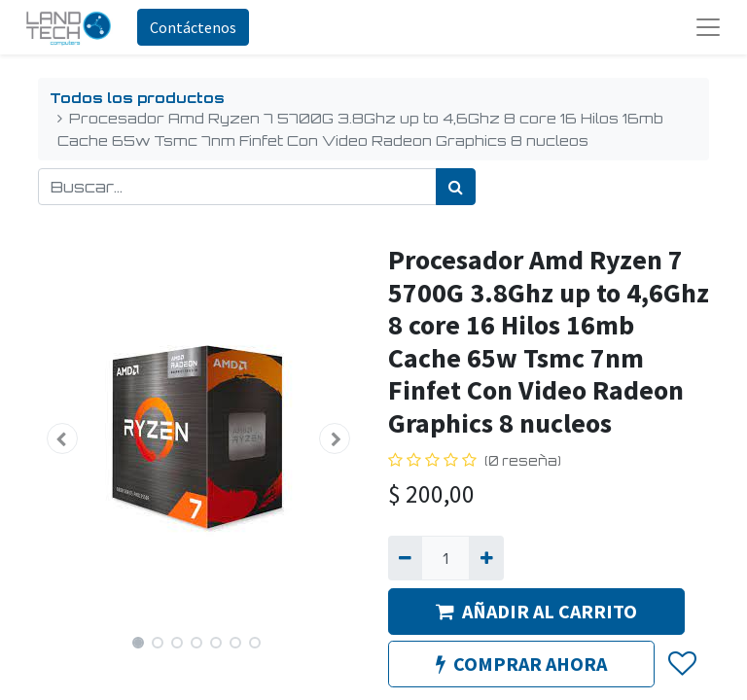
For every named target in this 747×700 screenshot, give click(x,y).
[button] (62, 438)
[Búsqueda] (456, 187)
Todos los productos (137, 97)
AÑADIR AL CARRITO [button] (536, 611)
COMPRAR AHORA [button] (521, 664)
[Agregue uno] (486, 558)
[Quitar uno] (405, 558)
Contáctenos (193, 27)
